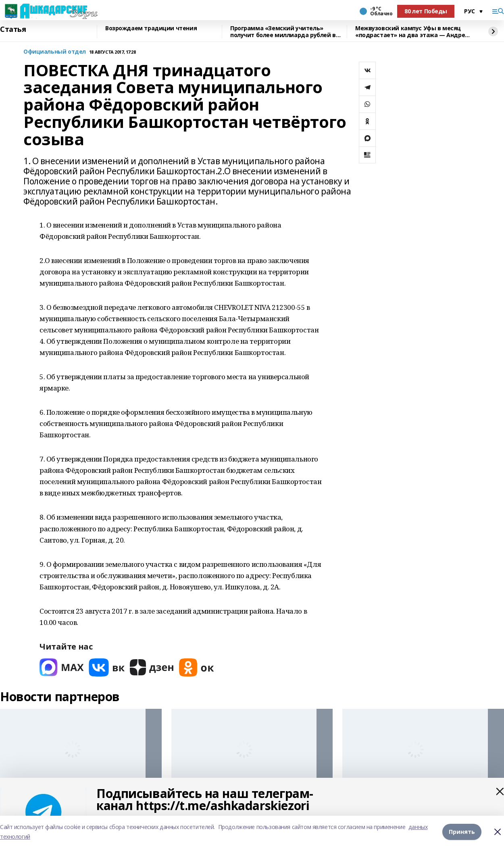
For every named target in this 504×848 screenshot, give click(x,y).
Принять (462, 832)
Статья (13, 29)
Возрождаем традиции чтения (151, 28)
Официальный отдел (55, 52)
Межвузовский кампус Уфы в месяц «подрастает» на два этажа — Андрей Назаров (412, 32)
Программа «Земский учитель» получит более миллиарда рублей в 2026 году (283, 32)
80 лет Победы (426, 11)
